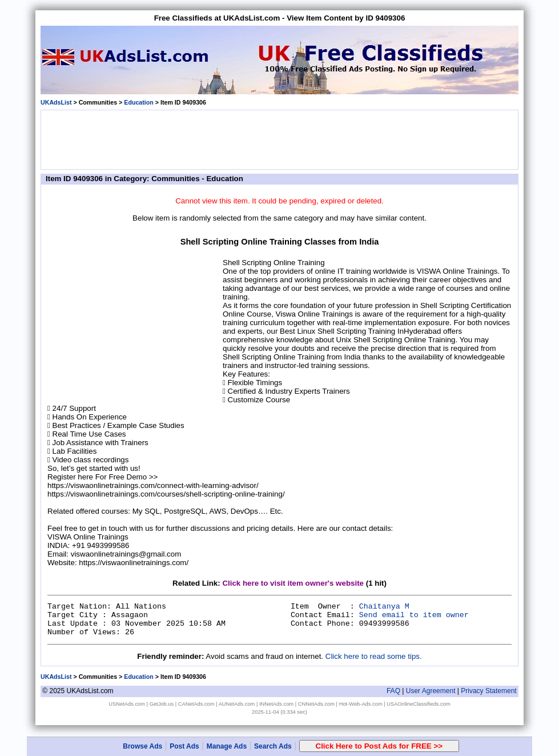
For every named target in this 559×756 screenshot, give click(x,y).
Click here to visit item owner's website (293, 583)
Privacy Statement (488, 691)
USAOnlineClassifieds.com (418, 704)
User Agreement (431, 691)
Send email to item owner (414, 615)
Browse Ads (142, 746)
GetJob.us (162, 704)
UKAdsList (56, 102)
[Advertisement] (280, 139)
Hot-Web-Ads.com (361, 704)
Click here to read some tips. (374, 656)
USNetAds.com (127, 704)
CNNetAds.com (316, 704)
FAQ (393, 691)
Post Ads (184, 746)
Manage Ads (227, 746)
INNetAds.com (276, 704)
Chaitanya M (384, 607)
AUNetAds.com (237, 704)
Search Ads (273, 746)
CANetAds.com (196, 704)
